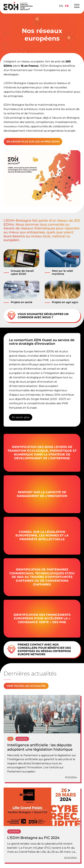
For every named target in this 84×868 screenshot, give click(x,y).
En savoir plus (21, 417)
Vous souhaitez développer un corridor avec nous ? (38, 316)
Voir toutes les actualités (26, 686)
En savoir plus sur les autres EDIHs (33, 142)
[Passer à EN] (61, 6)
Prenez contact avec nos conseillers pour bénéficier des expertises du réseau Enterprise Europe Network (39, 649)
